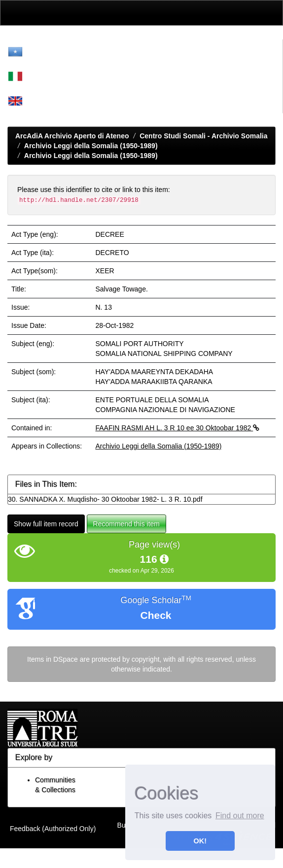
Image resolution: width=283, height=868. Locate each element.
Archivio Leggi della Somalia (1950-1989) (91, 146)
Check (156, 615)
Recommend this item (126, 524)
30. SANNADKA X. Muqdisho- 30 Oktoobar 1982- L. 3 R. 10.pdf (105, 499)
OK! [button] (200, 841)
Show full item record (46, 524)
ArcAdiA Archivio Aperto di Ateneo (72, 136)
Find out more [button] (240, 816)
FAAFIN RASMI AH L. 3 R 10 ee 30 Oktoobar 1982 (177, 428)
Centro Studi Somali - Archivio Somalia (203, 136)
